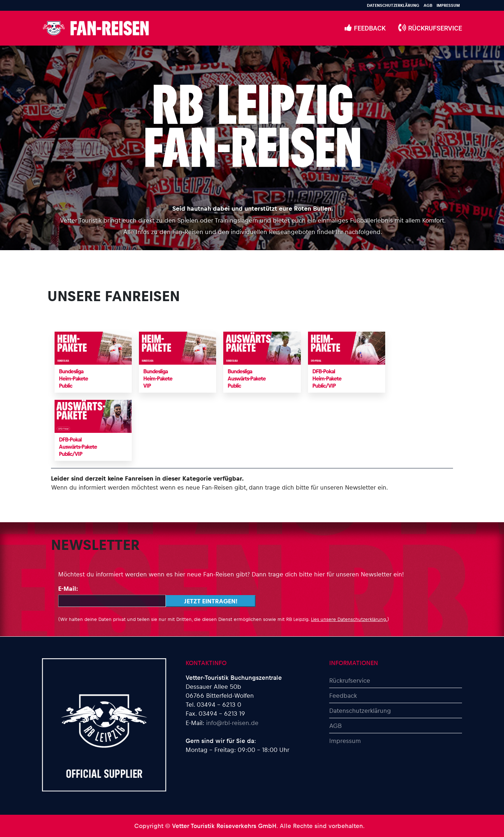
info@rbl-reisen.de (232, 723)
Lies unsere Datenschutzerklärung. (349, 619)
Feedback (343, 695)
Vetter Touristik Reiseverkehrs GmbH (224, 826)
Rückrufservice (350, 680)
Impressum (448, 5)
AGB (428, 5)
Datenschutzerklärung (393, 5)
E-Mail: (68, 588)
